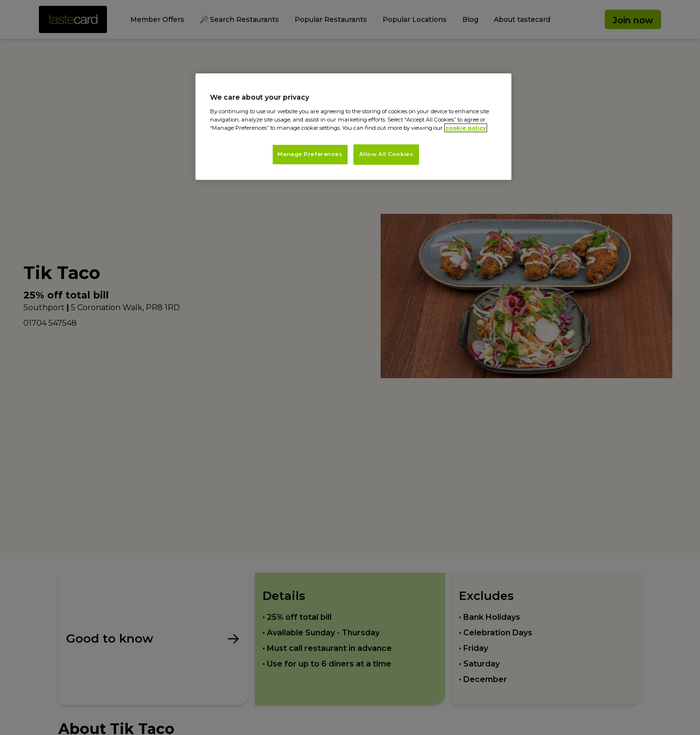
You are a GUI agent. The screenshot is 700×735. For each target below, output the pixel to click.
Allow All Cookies (386, 154)
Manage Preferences (310, 154)
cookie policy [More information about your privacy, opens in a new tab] (466, 128)
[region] (353, 127)
